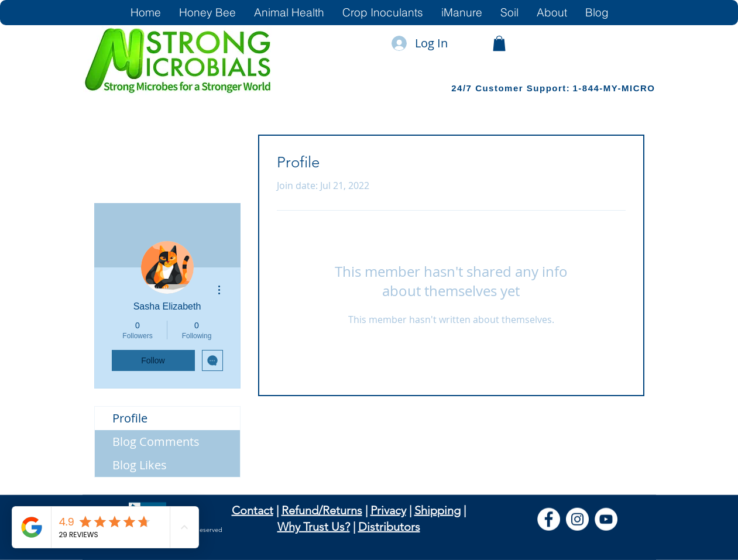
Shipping (437, 510)
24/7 (463, 88)
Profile (130, 418)
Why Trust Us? (314, 527)
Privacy (388, 510)
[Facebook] (549, 519)
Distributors (389, 527)
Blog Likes (140, 465)
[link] (499, 43)
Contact (253, 510)
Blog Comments (156, 442)
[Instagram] (577, 519)
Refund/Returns (322, 510)
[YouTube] (606, 519)
